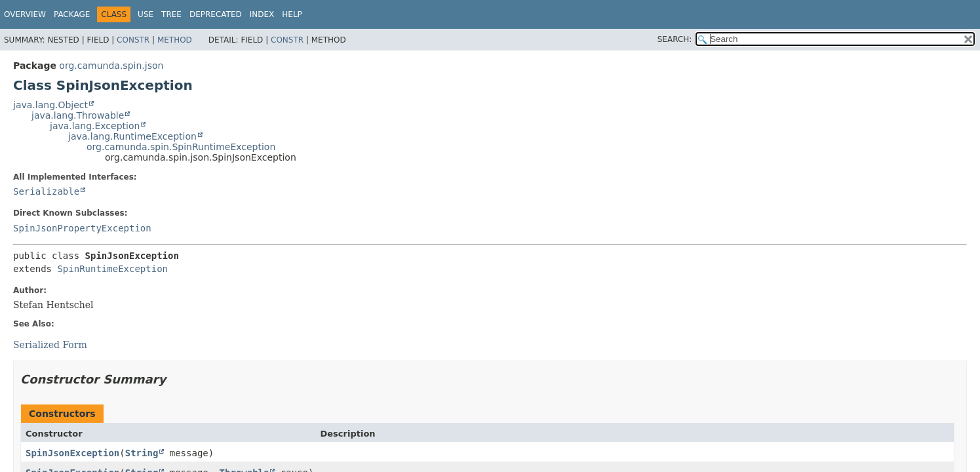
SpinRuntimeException (112, 269)
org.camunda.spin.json (111, 66)
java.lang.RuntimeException (132, 136)
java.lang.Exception (95, 126)
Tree (171, 14)
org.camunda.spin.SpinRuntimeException (181, 147)
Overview (25, 14)
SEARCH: (675, 39)
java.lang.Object (50, 105)
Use (146, 14)
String (142, 453)
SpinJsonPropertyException (82, 228)
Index (262, 14)
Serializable (46, 191)
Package (72, 14)
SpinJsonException (72, 453)
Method (175, 40)
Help (292, 14)
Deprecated (216, 14)
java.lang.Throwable (78, 115)
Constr (133, 40)
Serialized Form (50, 345)
